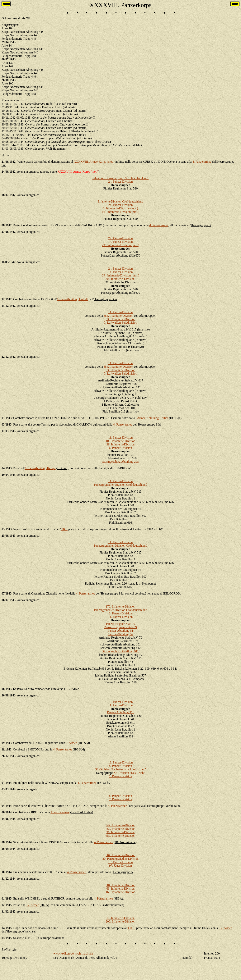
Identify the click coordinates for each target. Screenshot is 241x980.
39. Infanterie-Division (121, 444)
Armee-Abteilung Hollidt (72, 299)
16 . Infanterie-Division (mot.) (121, 212)
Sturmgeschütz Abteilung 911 (121, 651)
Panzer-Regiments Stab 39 (120, 627)
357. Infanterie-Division (121, 829)
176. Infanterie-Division (121, 606)
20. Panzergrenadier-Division (121, 859)
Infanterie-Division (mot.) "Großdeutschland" (121, 178)
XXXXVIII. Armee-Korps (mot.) (94, 162)
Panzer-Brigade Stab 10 (121, 624)
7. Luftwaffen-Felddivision (120, 323)
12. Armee (226, 928)
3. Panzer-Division (121, 613)
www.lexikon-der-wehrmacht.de (73, 953)
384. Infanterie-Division (118, 316)
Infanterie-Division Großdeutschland (121, 201)
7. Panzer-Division (121, 799)
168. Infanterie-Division (121, 892)
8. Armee (71, 743)
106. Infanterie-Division (121, 441)
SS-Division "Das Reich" (130, 773)
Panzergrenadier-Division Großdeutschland (120, 485)
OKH (64, 529)
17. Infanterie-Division (121, 918)
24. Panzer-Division (121, 182)
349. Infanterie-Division (121, 825)
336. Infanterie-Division (121, 319)
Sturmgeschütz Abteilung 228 (121, 462)
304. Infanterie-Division (121, 855)
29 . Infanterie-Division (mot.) (121, 245)
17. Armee (33, 905)
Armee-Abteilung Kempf (40, 468)
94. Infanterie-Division (121, 279)
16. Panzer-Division (121, 862)
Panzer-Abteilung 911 (121, 712)
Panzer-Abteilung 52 (121, 634)
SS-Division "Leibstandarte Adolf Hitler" (121, 769)
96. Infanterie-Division (121, 832)
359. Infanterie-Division (121, 836)
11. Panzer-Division (120, 312)
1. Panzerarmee (60, 812)
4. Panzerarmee (202, 162)
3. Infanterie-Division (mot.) (121, 208)
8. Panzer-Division (121, 766)
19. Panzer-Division (121, 702)
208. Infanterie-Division (121, 921)
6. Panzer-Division (121, 448)
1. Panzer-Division (121, 776)
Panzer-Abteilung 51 (121, 631)
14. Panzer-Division (121, 242)
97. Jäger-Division (121, 866)
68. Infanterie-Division (121, 889)
